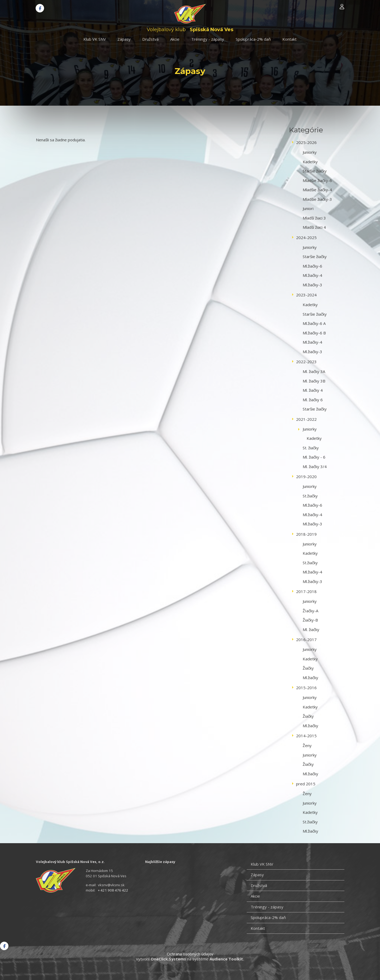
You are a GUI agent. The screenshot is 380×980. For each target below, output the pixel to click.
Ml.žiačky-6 (312, 266)
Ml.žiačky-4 (312, 275)
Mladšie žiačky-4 (317, 190)
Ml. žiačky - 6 (314, 457)
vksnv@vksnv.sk (111, 885)
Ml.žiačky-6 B (314, 333)
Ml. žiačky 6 (313, 400)
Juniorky (310, 152)
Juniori (308, 208)
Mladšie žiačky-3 (317, 199)
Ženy (307, 745)
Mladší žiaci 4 (314, 227)
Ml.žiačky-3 (312, 285)
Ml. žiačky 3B (314, 381)
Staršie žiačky (315, 171)
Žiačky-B (310, 620)
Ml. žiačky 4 (313, 390)
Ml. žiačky (311, 629)
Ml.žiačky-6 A (314, 323)
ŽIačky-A (310, 611)
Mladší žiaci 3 (314, 218)
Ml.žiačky (310, 678)
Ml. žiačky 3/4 (315, 466)
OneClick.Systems (168, 959)
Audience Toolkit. (227, 959)
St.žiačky (310, 496)
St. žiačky (311, 448)
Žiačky (308, 668)
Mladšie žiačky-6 (317, 180)
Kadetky (310, 162)
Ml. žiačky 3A (314, 371)
